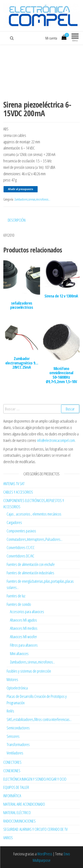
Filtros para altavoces (24, 645)
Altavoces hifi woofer (23, 637)
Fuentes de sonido (19, 604)
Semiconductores (18, 728)
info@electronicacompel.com (56, 440)
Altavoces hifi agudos (23, 620)
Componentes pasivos (21, 531)
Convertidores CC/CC (21, 547)
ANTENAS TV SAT (14, 484)
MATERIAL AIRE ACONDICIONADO (24, 804)
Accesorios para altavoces (27, 612)
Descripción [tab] (17, 220)
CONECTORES (12, 762)
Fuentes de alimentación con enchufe (31, 564)
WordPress (45, 854)
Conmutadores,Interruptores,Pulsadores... (35, 539)
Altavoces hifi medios (24, 628)
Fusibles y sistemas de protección (29, 671)
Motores (12, 679)
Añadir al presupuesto (21, 189)
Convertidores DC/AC (20, 556)
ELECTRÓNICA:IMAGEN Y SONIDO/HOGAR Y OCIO (35, 779)
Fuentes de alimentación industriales (30, 573)
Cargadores (14, 522)
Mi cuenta (51, 38)
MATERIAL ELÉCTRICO (17, 813)
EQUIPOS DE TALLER (16, 787)
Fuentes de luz (16, 596)
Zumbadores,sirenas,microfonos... (32, 199)
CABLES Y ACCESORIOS (18, 492)
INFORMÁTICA (12, 796)
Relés (10, 711)
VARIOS (8, 838)
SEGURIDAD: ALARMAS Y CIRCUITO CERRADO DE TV (35, 829)
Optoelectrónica (17, 688)
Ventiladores (15, 753)
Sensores (13, 736)
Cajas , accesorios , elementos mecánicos (34, 514)
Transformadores (18, 744)
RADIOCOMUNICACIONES (19, 821)
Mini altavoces (19, 653)
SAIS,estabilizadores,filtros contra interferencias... (39, 719)
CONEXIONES (12, 771)
